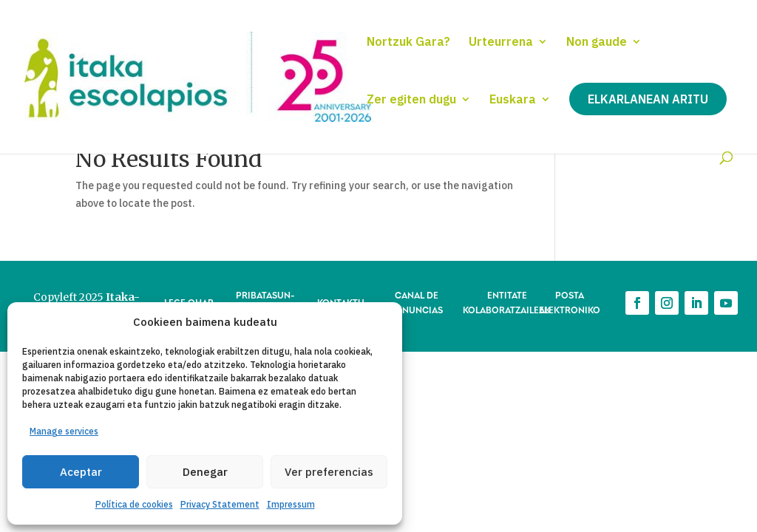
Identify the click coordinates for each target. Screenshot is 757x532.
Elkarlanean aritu (648, 99)
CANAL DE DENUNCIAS (417, 302)
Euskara (513, 100)
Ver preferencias (329, 472)
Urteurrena (501, 42)
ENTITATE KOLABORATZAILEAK (507, 302)
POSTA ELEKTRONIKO (570, 302)
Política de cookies (134, 504)
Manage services (64, 431)
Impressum (291, 504)
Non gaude (597, 42)
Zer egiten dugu (411, 100)
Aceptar (81, 472)
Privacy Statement (220, 504)
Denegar (205, 472)
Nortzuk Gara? (408, 42)
